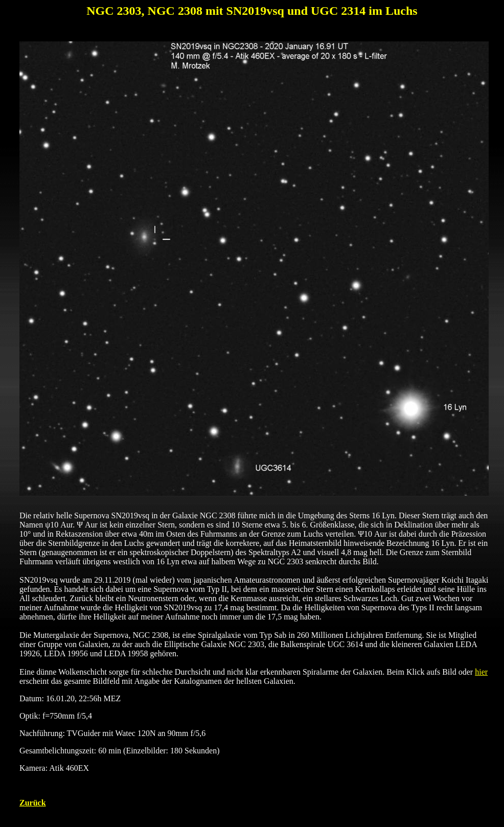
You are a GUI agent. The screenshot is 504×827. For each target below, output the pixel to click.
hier (481, 672)
